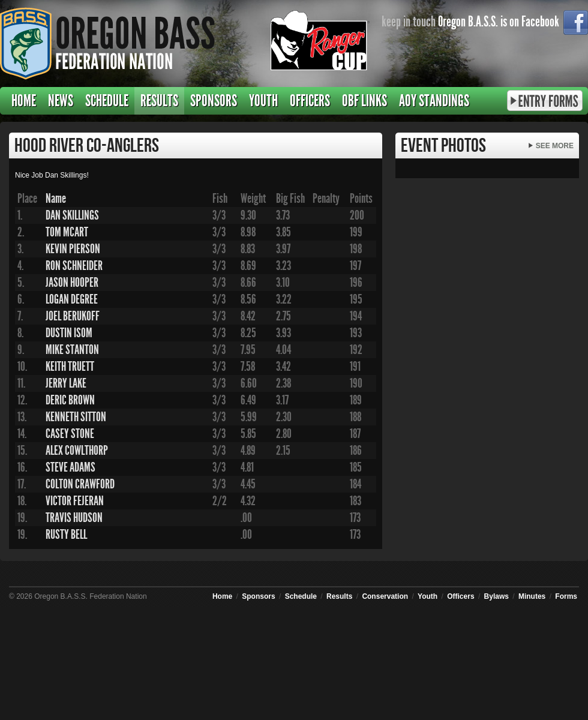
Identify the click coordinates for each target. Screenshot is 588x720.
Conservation (385, 596)
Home (24, 101)
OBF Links (364, 101)
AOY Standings (434, 101)
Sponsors (214, 101)
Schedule (107, 101)
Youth (263, 101)
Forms (566, 596)
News (61, 101)
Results (159, 101)
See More (555, 146)
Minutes (532, 596)
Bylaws (496, 596)
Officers (310, 101)
